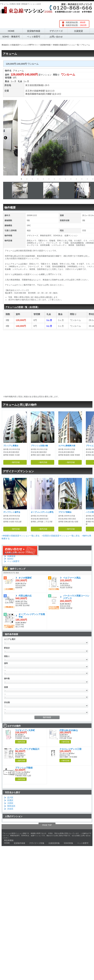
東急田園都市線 (33, 94)
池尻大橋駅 (46, 94)
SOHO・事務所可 (11, 37)
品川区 (10, 798)
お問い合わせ (56, 37)
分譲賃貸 (78, 31)
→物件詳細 (15, 462)
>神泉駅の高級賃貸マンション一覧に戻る (21, 536)
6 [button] (49, 179)
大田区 (10, 803)
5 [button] (43, 179)
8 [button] (60, 179)
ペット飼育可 (34, 37)
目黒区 (35, 85)
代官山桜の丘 (25, 596)
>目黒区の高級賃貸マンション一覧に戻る (61, 536)
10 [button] (71, 179)
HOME (11, 31)
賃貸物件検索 (34, 31)
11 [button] (76, 179)
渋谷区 (10, 809)
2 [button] (27, 179)
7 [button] (54, 179)
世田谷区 (11, 806)
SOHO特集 (68, 843)
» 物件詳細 (21, 742)
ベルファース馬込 (72, 578)
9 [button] (65, 179)
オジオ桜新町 (25, 578)
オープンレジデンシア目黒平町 (32, 616)
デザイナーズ (56, 31)
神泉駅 (42, 91)
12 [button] (82, 179)
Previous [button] (6, 138)
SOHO (10, 559)
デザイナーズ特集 (37, 843)
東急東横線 (9, 840)
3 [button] (32, 179)
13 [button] (87, 179)
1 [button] (21, 179)
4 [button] (38, 179)
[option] (47, 138)
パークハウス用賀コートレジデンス (76, 597)
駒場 (41, 85)
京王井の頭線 (32, 91)
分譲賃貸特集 (54, 843)
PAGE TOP (47, 825)
